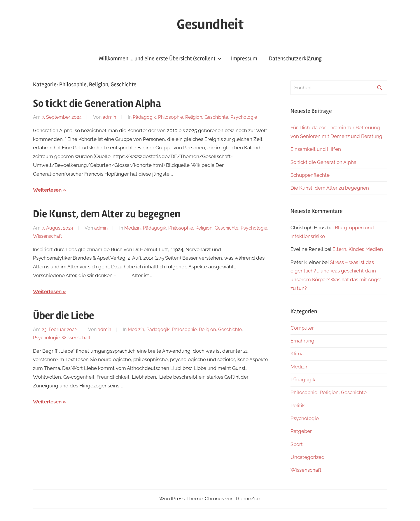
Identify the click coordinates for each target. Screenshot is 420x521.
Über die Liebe (63, 316)
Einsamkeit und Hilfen (316, 149)
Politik (298, 405)
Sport (297, 444)
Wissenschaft (47, 236)
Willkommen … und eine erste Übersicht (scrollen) (160, 58)
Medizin (132, 228)
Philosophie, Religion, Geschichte (193, 117)
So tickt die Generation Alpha (97, 104)
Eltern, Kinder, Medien (358, 249)
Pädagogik (144, 117)
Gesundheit (210, 24)
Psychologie (244, 117)
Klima (297, 354)
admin (109, 117)
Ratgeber (301, 431)
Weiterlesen (47, 190)
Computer (302, 328)
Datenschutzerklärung (295, 58)
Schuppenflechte (310, 175)
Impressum (244, 58)
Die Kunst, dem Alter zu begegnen (107, 214)
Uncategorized (308, 457)
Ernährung (302, 341)
